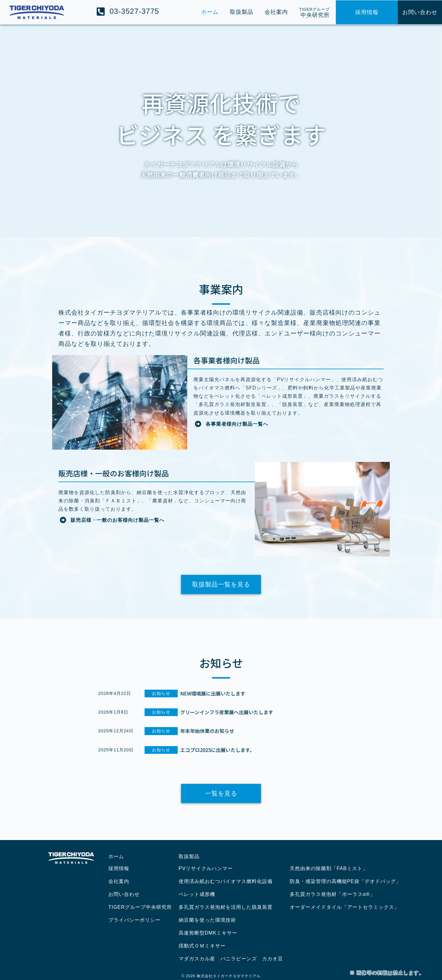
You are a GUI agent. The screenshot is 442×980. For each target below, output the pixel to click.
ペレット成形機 (197, 894)
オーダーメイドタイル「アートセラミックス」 (345, 907)
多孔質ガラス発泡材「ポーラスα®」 (332, 894)
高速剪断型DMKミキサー (208, 933)
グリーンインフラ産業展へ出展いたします (227, 712)
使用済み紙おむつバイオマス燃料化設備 (226, 881)
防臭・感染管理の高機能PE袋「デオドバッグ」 (345, 881)
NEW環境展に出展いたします (213, 693)
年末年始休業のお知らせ (207, 731)
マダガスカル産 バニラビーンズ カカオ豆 (231, 959)
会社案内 (119, 881)
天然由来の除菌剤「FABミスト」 (329, 868)
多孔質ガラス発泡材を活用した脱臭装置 (226, 907)
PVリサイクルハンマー (206, 868)
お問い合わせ (124, 894)
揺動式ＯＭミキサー (202, 946)
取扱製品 (189, 856)
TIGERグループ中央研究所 (140, 907)
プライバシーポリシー (134, 920)
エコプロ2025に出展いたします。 (217, 750)
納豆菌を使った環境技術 (207, 920)
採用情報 (119, 868)
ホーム (116, 856)
